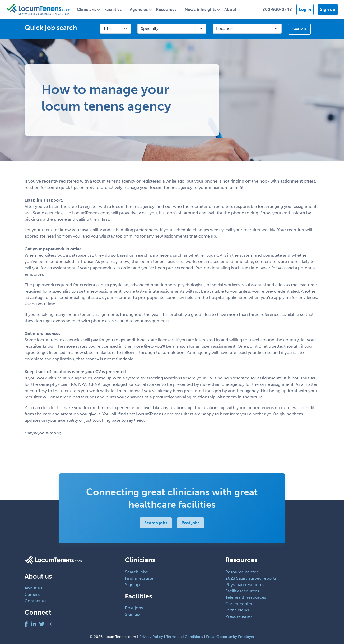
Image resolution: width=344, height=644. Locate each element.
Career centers (240, 604)
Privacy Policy (151, 637)
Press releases (239, 617)
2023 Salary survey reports (251, 579)
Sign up (328, 10)
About (232, 10)
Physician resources (245, 585)
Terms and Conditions (185, 637)
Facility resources (242, 591)
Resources (168, 10)
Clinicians (88, 10)
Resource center (242, 572)
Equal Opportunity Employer (230, 637)
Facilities (115, 10)
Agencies (141, 10)
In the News (237, 610)
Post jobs (191, 523)
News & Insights (202, 10)
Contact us (35, 601)
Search (299, 29)
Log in (305, 10)
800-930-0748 (277, 10)
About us (33, 589)
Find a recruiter (140, 579)
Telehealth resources (246, 598)
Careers (32, 595)
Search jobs (156, 523)
